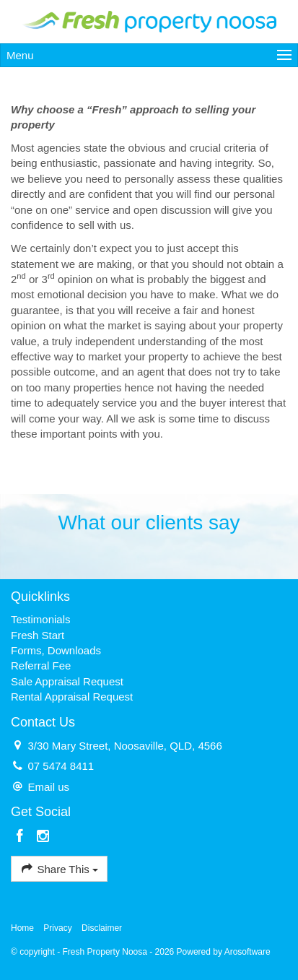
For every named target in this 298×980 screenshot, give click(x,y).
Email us (48, 787)
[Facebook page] (22, 837)
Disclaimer (102, 928)
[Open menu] (149, 55)
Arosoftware (247, 952)
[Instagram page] (43, 837)
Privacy (57, 928)
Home (22, 928)
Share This (59, 868)
